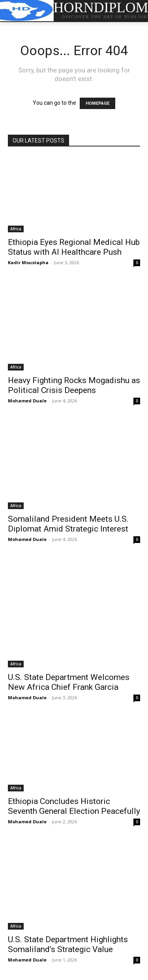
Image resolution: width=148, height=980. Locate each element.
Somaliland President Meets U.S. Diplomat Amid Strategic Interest (68, 524)
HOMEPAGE (97, 103)
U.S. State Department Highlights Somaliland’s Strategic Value (68, 944)
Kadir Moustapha (28, 262)
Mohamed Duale (27, 401)
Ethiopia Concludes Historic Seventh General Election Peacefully (74, 806)
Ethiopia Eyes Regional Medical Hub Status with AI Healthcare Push (74, 247)
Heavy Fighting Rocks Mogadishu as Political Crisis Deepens (74, 385)
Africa (16, 229)
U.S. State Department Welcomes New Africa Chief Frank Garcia (69, 682)
